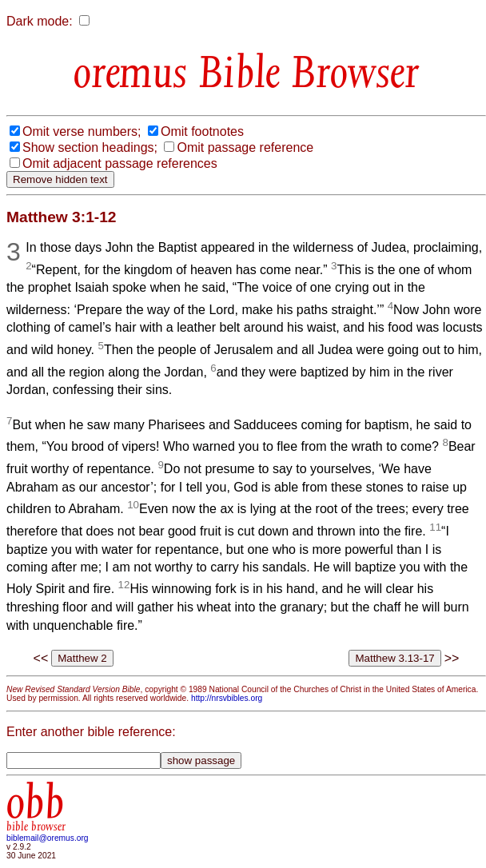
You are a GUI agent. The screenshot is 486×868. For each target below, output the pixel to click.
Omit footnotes (202, 131)
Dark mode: (40, 21)
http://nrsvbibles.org (227, 698)
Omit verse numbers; (82, 131)
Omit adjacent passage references (120, 163)
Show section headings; (90, 147)
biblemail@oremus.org (48, 838)
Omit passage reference (245, 147)
